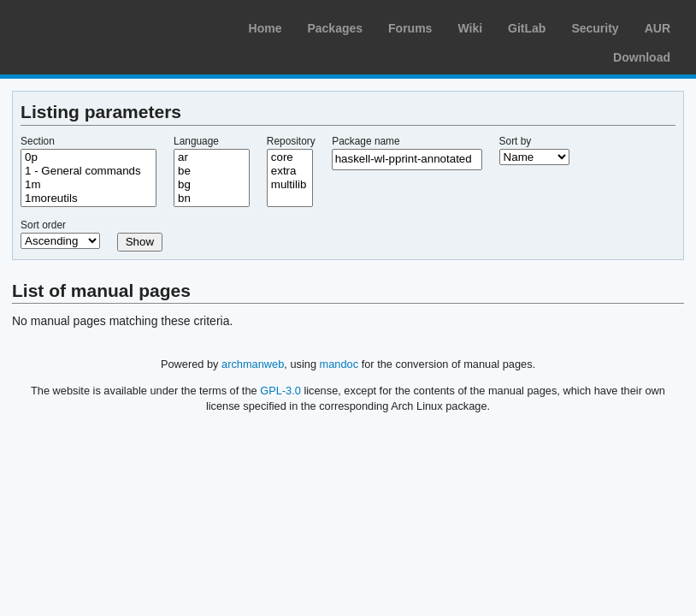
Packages (335, 28)
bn (212, 198)
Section (38, 141)
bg (212, 185)
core (290, 157)
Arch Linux (94, 26)
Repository (291, 141)
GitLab (527, 28)
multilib (290, 185)
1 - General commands (88, 171)
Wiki (470, 28)
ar (212, 157)
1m (88, 185)
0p (88, 157)
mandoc (339, 364)
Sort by (516, 141)
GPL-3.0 (280, 391)
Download (642, 57)
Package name (366, 141)
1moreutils (88, 198)
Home (265, 28)
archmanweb (253, 364)
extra (290, 171)
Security (595, 28)
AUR (658, 28)
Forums (410, 28)
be (212, 171)
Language (196, 141)
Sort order (43, 225)
